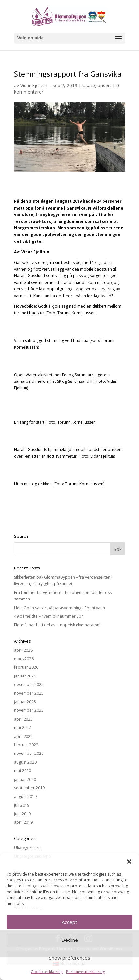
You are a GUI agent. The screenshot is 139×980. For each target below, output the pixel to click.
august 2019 (25, 796)
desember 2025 (29, 684)
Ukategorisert (97, 85)
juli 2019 (22, 805)
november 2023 (29, 710)
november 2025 (29, 693)
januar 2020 (25, 779)
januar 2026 (25, 676)
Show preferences (70, 958)
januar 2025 (25, 702)
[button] (129, 862)
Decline (70, 940)
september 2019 (29, 788)
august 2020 (25, 762)
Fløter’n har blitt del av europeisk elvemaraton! (57, 625)
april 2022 (23, 736)
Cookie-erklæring (47, 972)
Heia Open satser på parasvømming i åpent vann (60, 608)
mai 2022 (23, 728)
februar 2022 (26, 745)
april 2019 (23, 822)
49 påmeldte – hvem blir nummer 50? (48, 616)
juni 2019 (22, 814)
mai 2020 (23, 771)
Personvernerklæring (86, 972)
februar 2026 (26, 667)
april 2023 (23, 719)
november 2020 (29, 753)
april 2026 (23, 650)
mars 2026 (24, 659)
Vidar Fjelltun (34, 85)
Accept (69, 922)
